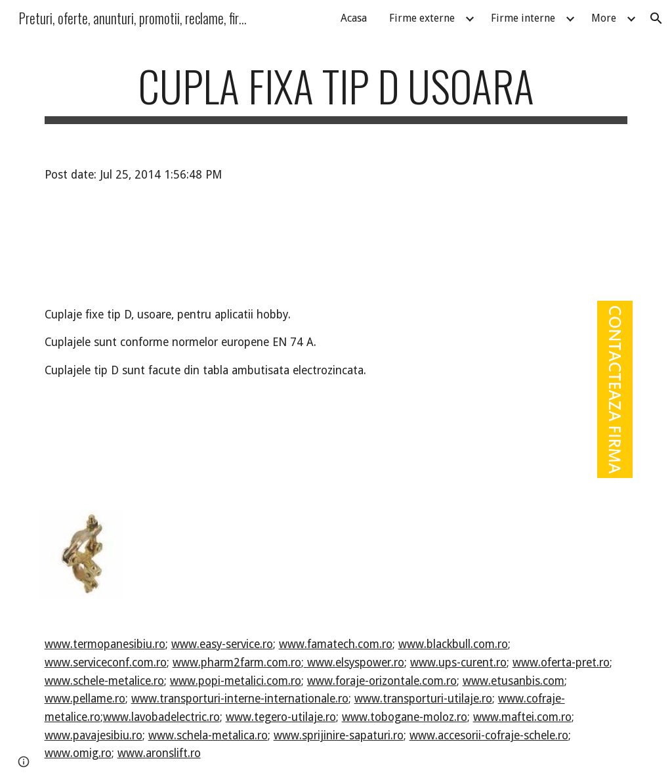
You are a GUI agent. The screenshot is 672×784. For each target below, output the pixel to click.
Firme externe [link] (422, 18)
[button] (656, 18)
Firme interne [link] (523, 18)
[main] (336, 92)
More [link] (604, 18)
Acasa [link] (354, 18)
